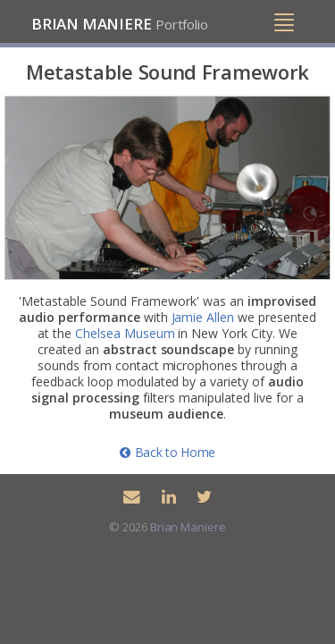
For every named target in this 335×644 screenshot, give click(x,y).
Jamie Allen (203, 317)
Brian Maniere (119, 24)
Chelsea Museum (125, 333)
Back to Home (167, 452)
